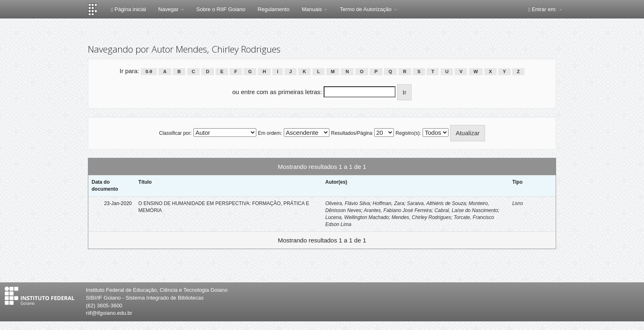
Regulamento (273, 9)
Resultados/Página (352, 133)
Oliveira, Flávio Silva (348, 203)
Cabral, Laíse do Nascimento (466, 210)
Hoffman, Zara (388, 203)
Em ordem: (270, 133)
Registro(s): (408, 133)
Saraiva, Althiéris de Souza (437, 203)
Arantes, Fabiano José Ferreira (398, 210)
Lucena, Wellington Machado (357, 217)
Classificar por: (175, 133)
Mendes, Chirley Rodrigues (421, 217)
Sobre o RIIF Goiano (221, 9)
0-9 (149, 72)
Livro (517, 203)
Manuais (315, 9)
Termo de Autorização (368, 9)
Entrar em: (545, 9)
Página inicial (128, 9)
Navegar (171, 9)
